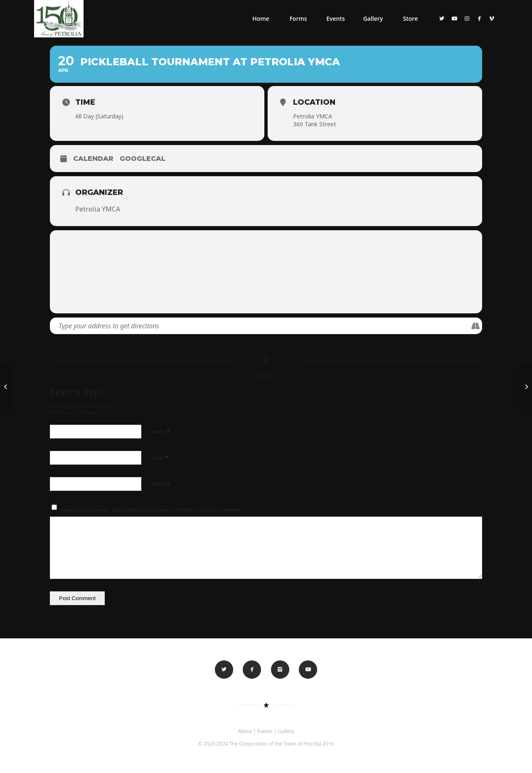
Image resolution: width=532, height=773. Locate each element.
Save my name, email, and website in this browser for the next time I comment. (152, 510)
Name (161, 431)
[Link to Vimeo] (492, 18)
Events (265, 731)
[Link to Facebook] (479, 18)
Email (160, 458)
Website (161, 484)
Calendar (93, 159)
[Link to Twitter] (442, 18)
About (245, 731)
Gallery (286, 731)
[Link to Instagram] (467, 18)
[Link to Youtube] (454, 18)
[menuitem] (261, 19)
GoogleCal (143, 159)
